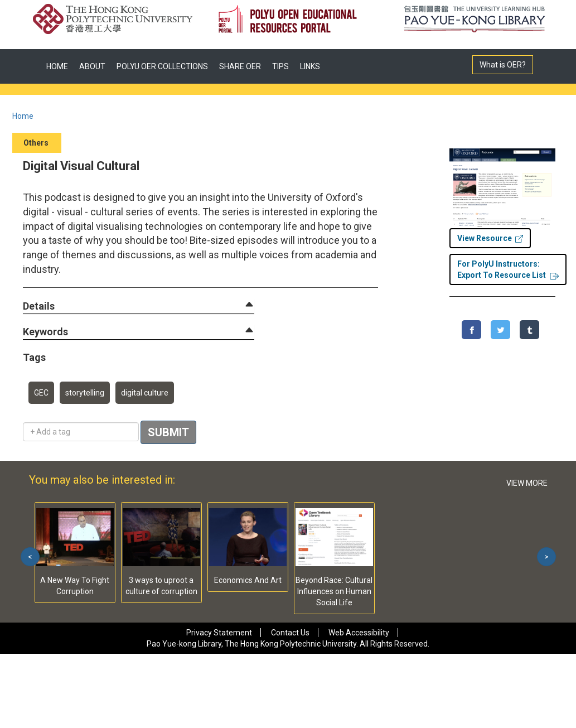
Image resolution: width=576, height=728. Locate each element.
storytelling (85, 393)
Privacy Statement (219, 633)
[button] (39, 307)
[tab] (139, 306)
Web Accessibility (359, 633)
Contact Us (290, 633)
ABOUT (92, 66)
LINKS (310, 66)
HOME (57, 66)
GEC (41, 393)
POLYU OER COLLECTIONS (162, 66)
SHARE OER (240, 66)
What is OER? (503, 65)
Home (23, 116)
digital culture (145, 393)
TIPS (280, 66)
